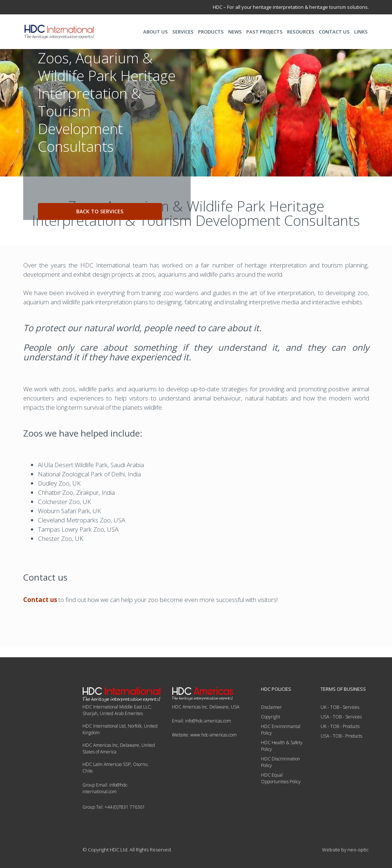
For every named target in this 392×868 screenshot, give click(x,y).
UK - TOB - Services (340, 707)
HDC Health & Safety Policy (282, 746)
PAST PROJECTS (264, 32)
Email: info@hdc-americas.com (202, 721)
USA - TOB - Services (341, 717)
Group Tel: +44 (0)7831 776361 (114, 807)
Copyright (271, 717)
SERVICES (183, 32)
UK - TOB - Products (340, 726)
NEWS (235, 32)
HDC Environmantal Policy (281, 730)
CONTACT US (334, 32)
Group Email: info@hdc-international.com (105, 788)
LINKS (361, 32)
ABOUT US (156, 32)
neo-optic (358, 850)
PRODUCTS (211, 32)
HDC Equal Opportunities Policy (281, 778)
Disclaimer (271, 707)
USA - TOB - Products (341, 736)
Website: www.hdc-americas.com (204, 735)
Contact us (40, 600)
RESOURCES (301, 32)
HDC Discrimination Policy (280, 762)
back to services (100, 211)
